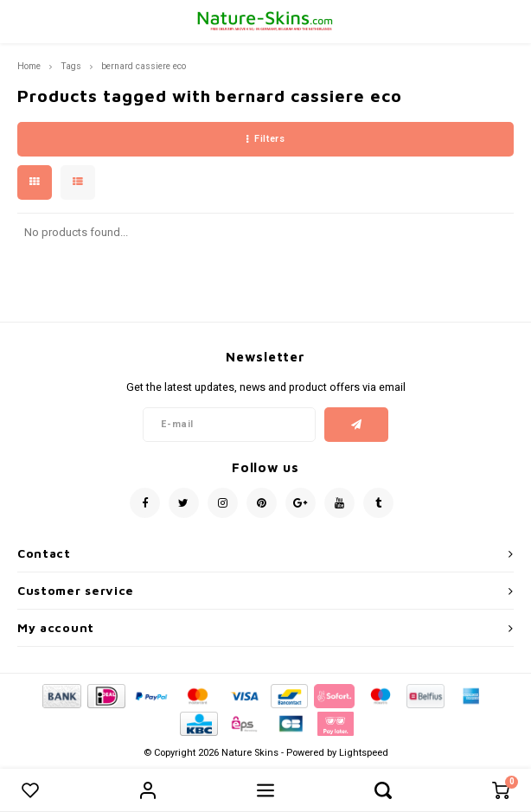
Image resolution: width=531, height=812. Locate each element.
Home (29, 66)
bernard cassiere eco (144, 66)
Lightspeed (364, 753)
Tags (71, 66)
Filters (265, 139)
